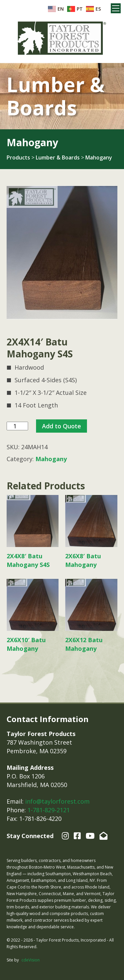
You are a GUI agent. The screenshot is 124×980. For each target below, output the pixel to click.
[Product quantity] (17, 426)
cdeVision (31, 960)
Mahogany (99, 157)
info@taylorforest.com (57, 801)
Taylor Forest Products (62, 38)
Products (18, 157)
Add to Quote (62, 426)
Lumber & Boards (58, 157)
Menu (116, 8)
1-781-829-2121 (49, 810)
